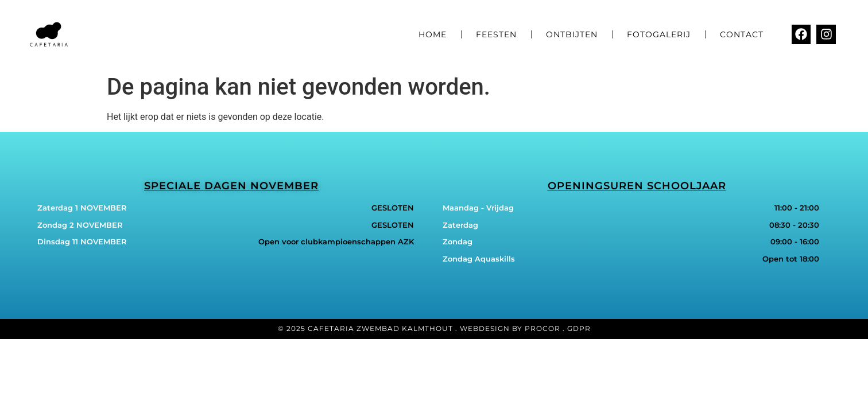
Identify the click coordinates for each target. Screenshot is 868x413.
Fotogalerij (659, 34)
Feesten (496, 34)
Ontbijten (572, 34)
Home (433, 34)
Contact (742, 34)
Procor (542, 328)
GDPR (579, 328)
